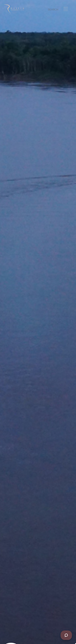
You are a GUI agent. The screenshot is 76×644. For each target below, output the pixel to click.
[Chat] (66, 635)
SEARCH (53, 10)
